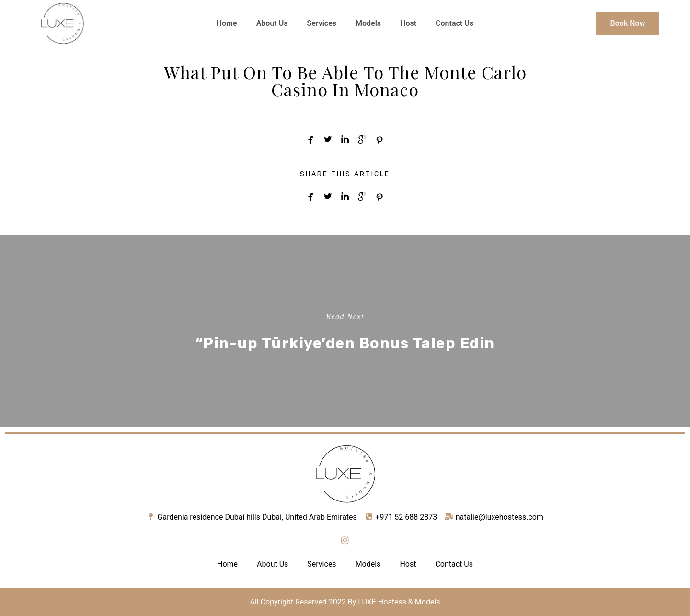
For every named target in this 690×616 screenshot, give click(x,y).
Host (408, 23)
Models (368, 23)
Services (322, 23)
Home (227, 23)
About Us (272, 23)
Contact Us (454, 23)
